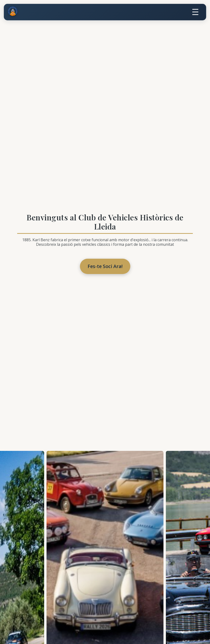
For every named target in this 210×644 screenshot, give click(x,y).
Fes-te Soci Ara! (105, 266)
